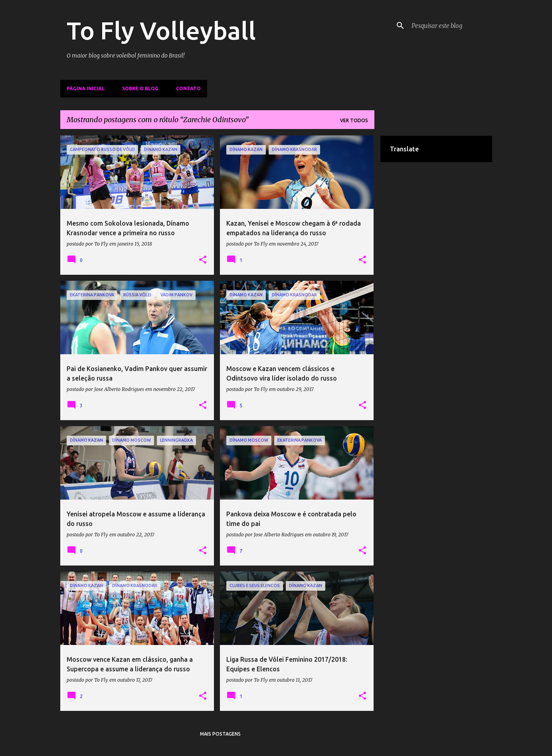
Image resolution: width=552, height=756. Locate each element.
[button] (203, 260)
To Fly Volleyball (161, 30)
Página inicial (86, 88)
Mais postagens (220, 734)
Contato (188, 88)
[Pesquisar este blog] (450, 26)
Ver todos (354, 120)
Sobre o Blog (140, 88)
